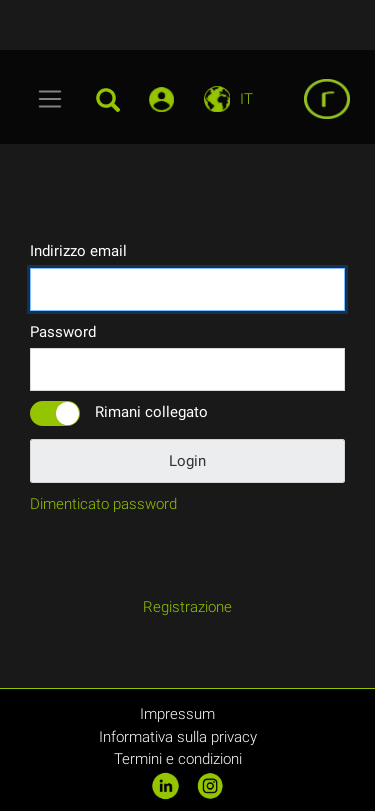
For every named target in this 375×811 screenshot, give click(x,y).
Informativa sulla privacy (178, 737)
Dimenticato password (103, 504)
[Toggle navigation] (50, 99)
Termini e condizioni (178, 759)
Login (187, 461)
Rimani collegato (151, 412)
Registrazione (187, 607)
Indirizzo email (78, 251)
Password (63, 332)
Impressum (177, 714)
